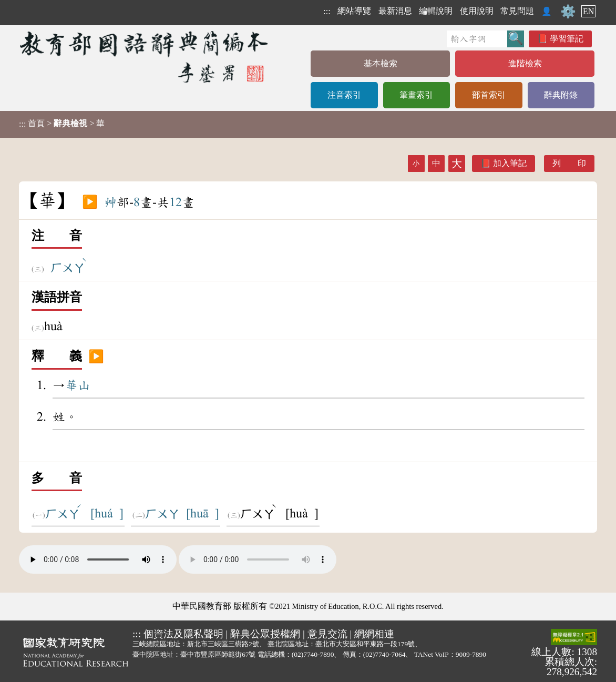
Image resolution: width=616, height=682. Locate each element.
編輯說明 (436, 11)
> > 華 (62, 124)
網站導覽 (354, 11)
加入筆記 (510, 163)
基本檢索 (381, 63)
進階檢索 (525, 63)
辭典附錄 (561, 95)
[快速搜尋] (477, 39)
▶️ (90, 202)
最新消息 (395, 11)
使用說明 (477, 11)
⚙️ (568, 12)
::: (327, 11)
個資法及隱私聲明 (183, 634)
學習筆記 (567, 39)
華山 (78, 385)
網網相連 (374, 634)
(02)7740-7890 (313, 654)
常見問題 (517, 11)
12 (176, 202)
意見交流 (327, 634)
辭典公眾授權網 (265, 634)
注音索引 (344, 95)
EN (588, 11)
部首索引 (489, 95)
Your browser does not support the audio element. (98, 559)
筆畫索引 (416, 95)
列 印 (569, 163)
